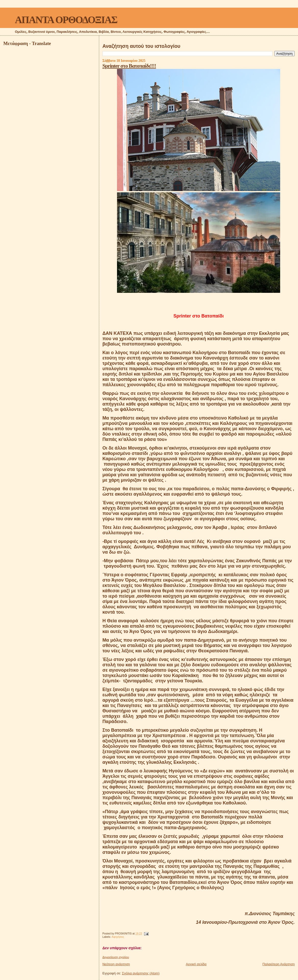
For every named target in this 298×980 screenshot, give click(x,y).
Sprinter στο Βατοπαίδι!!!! (129, 66)
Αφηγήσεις (118, 937)
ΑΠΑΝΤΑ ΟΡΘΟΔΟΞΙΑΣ (66, 20)
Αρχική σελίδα (196, 964)
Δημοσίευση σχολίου (116, 957)
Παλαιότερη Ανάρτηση (279, 964)
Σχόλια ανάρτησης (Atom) (141, 973)
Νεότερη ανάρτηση (116, 964)
